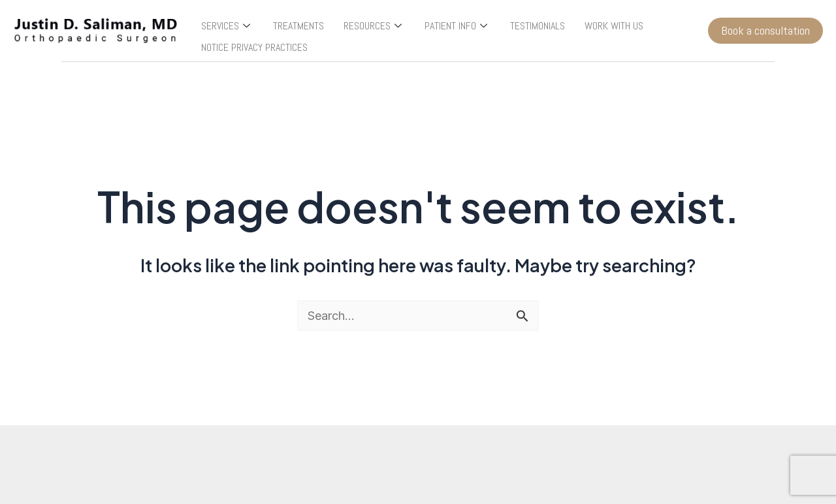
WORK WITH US (614, 26)
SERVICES (227, 26)
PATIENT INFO (458, 26)
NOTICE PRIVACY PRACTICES (254, 47)
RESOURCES (374, 26)
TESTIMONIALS (538, 26)
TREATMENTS (298, 26)
